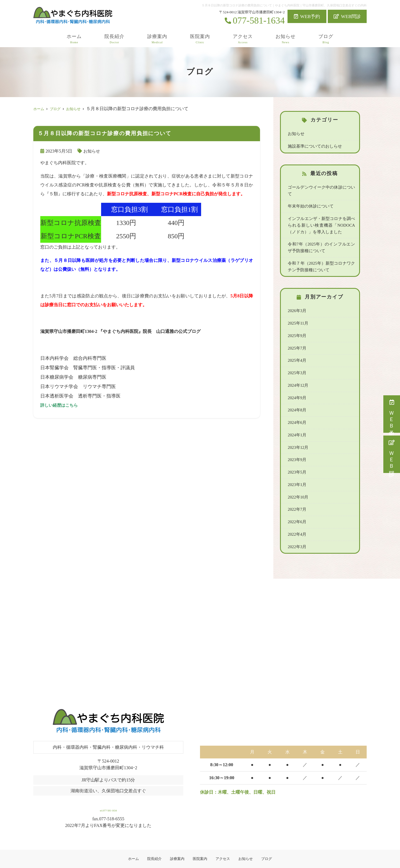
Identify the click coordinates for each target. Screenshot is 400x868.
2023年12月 (298, 436)
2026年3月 (297, 302)
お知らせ (286, 39)
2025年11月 (298, 314)
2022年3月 (297, 534)
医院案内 (200, 39)
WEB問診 (347, 17)
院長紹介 (114, 39)
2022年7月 (297, 498)
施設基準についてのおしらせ (313, 146)
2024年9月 (297, 388)
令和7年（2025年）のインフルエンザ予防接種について (321, 240)
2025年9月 (297, 327)
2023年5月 (297, 461)
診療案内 (157, 39)
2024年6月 (297, 412)
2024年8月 (297, 400)
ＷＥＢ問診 (392, 454)
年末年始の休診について (309, 199)
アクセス (243, 39)
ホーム (74, 39)
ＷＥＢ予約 (392, 414)
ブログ (326, 39)
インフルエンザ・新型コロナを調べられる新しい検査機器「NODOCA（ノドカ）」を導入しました (321, 217)
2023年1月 (297, 473)
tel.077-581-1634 (108, 796)
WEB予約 (307, 17)
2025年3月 (297, 363)
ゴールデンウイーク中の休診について (321, 187)
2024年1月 (297, 424)
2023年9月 (297, 449)
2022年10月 (298, 485)
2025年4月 (297, 351)
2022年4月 (297, 522)
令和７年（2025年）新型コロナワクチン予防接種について (321, 258)
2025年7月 (297, 339)
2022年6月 (297, 510)
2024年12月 (298, 375)
